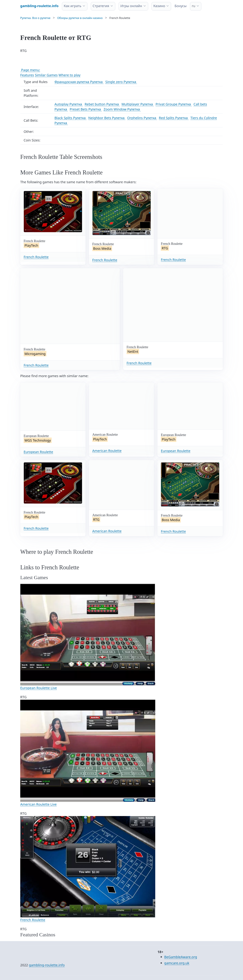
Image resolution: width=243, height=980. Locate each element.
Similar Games (46, 75)
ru (194, 6)
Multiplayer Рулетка (138, 104)
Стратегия (101, 6)
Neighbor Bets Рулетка (107, 118)
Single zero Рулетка (121, 82)
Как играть (73, 6)
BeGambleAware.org (181, 957)
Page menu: (30, 70)
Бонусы (180, 6)
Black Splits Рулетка (71, 118)
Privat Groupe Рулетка (174, 104)
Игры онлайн (131, 6)
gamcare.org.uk (177, 963)
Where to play (70, 75)
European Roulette (38, 452)
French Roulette (36, 257)
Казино (159, 6)
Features (27, 75)
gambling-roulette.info (47, 965)
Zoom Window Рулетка (122, 109)
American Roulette (107, 451)
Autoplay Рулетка (69, 104)
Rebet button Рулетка (102, 104)
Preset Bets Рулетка (86, 109)
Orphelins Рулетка (142, 118)
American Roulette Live (38, 804)
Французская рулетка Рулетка (79, 82)
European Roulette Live (39, 688)
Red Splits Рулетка (174, 118)
